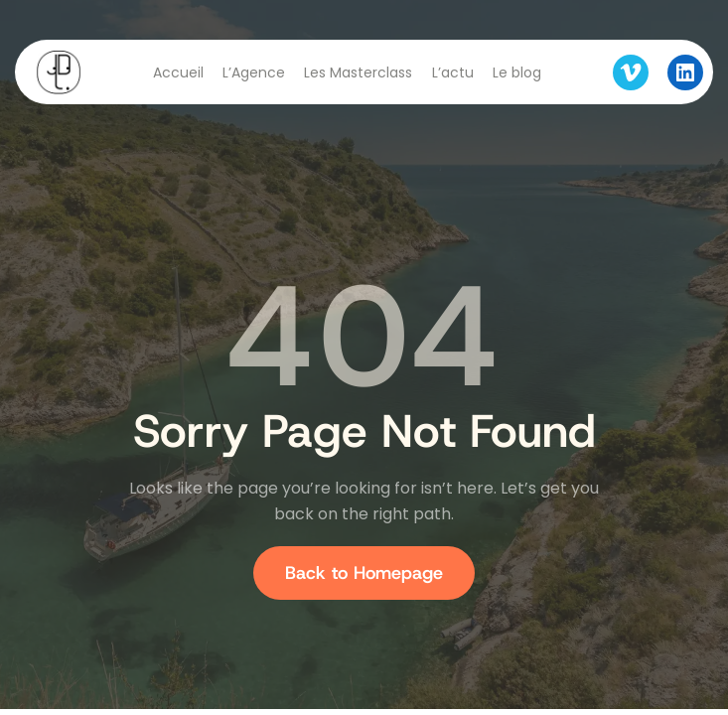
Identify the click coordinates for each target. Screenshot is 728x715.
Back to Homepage (364, 573)
